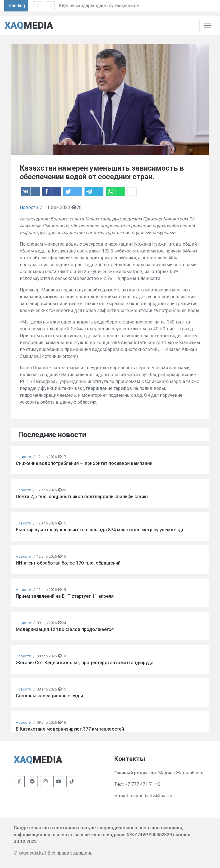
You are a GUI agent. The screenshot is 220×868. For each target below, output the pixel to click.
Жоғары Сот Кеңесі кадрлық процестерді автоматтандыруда (85, 663)
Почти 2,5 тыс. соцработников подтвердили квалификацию (82, 497)
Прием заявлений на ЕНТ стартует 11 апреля (65, 596)
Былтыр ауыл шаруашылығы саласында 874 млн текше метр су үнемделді (99, 530)
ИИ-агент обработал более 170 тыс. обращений (68, 563)
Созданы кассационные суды (49, 696)
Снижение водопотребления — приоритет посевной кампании (84, 463)
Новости (29, 207)
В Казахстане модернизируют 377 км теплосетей (70, 729)
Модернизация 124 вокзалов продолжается (65, 629)
